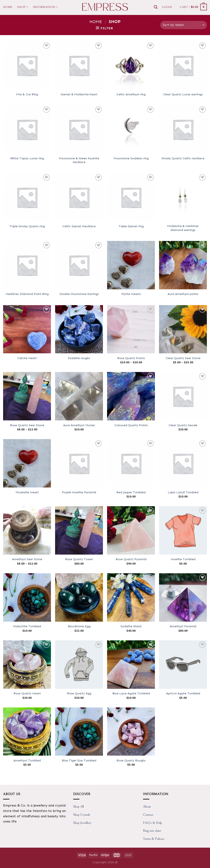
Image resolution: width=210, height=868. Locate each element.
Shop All (78, 807)
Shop (23, 7)
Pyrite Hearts (131, 294)
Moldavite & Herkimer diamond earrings (183, 228)
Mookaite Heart (27, 492)
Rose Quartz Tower (79, 559)
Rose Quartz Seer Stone (27, 425)
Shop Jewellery (82, 823)
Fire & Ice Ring (27, 94)
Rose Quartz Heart (27, 693)
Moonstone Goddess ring (131, 158)
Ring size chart (152, 831)
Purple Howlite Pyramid (79, 492)
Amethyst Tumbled (27, 760)
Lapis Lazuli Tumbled (183, 492)
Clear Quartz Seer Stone (183, 358)
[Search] (156, 7)
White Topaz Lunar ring (27, 158)
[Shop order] (184, 25)
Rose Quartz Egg (79, 693)
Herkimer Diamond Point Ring (27, 294)
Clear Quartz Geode (183, 425)
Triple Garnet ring (131, 226)
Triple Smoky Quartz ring (27, 226)
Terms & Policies (154, 839)
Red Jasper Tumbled (131, 492)
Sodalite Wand (131, 626)
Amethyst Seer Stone (27, 559)
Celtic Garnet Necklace (79, 226)
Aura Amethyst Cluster (79, 425)
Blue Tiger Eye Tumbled (79, 760)
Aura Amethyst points (183, 294)
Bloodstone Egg (79, 626)
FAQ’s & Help (153, 823)
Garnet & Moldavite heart (79, 94)
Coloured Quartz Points (131, 425)
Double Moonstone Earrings (79, 294)
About (147, 807)
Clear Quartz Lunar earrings (183, 94)
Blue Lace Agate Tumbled (131, 693)
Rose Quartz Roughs (131, 760)
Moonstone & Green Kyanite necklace (79, 160)
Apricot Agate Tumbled (183, 693)
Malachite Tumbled (27, 626)
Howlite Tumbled (183, 559)
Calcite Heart (27, 358)
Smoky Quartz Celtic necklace (183, 158)
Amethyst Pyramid (183, 626)
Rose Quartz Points (131, 358)
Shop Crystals (82, 815)
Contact (148, 815)
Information (45, 7)
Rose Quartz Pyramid (131, 559)
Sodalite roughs (79, 358)
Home (8, 7)
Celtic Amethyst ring (131, 94)
